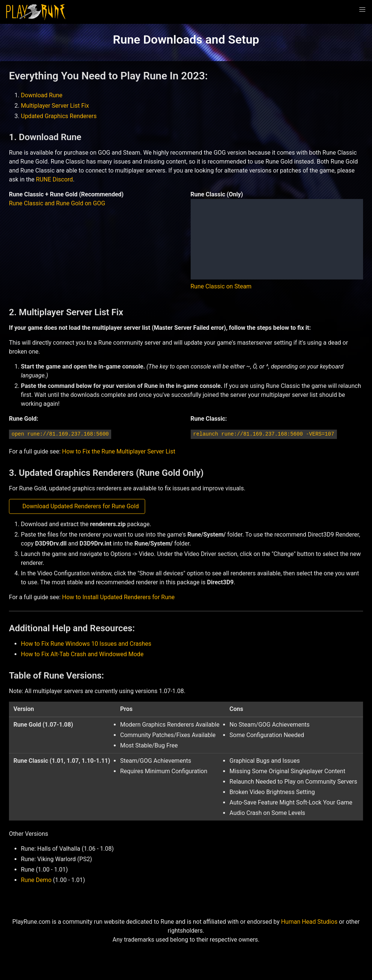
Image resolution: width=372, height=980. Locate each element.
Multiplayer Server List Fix (55, 106)
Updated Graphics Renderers (59, 116)
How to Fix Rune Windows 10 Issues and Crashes (86, 644)
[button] (362, 10)
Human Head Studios (309, 922)
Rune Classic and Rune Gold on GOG (57, 203)
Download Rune (42, 95)
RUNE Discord (54, 179)
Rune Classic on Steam (221, 286)
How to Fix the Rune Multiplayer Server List (119, 451)
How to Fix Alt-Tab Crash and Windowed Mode (82, 654)
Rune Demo (36, 880)
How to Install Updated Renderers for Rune (118, 597)
